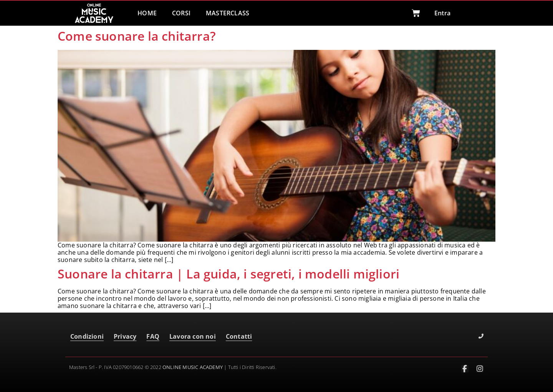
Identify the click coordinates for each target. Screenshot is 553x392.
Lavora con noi (193, 336)
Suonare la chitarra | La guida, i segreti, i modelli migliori (228, 274)
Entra (442, 13)
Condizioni (87, 336)
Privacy (125, 336)
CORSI (181, 13)
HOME (147, 13)
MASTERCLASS (228, 13)
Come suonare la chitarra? (137, 36)
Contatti (239, 336)
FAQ (153, 336)
